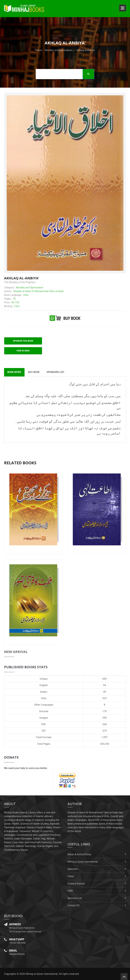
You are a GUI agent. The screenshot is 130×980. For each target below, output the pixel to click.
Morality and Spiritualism (59, 50)
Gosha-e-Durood (76, 884)
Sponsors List (75, 898)
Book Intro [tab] (14, 372)
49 (105, 692)
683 (105, 679)
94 (105, 685)
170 (105, 711)
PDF (44, 724)
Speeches (73, 869)
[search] (64, 75)
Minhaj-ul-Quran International (83, 862)
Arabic (44, 692)
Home (38, 50)
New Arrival (16, 652)
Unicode (44, 711)
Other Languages (44, 705)
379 (105, 731)
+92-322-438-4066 (17, 943)
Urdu (44, 698)
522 (105, 698)
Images (44, 718)
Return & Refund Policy (79, 855)
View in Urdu (23, 351)
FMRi (70, 891)
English (44, 685)
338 (105, 724)
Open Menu (123, 8)
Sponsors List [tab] (56, 372)
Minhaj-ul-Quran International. (42, 974)
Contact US (73, 906)
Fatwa (71, 876)
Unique (44, 679)
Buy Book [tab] (34, 372)
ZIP (44, 731)
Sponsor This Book (23, 341)
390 (105, 718)
